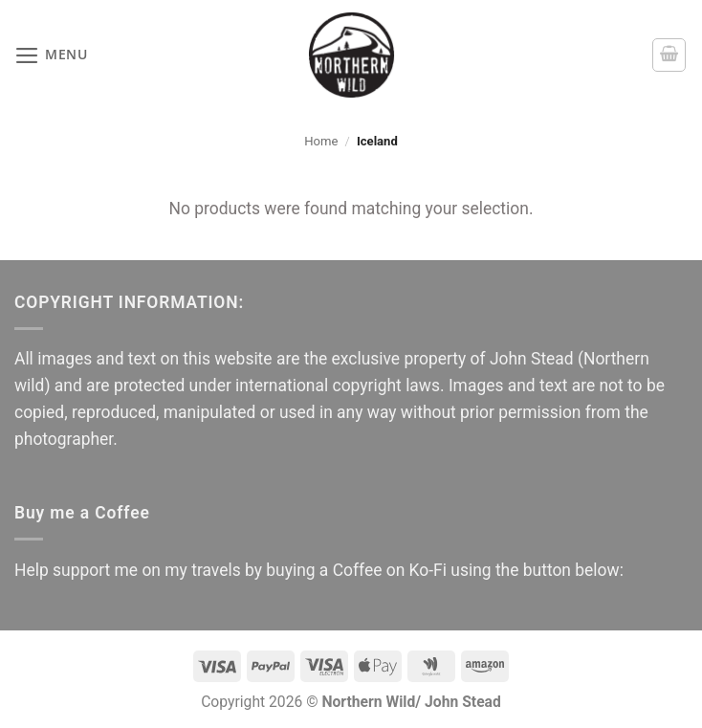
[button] (51, 55)
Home (321, 141)
